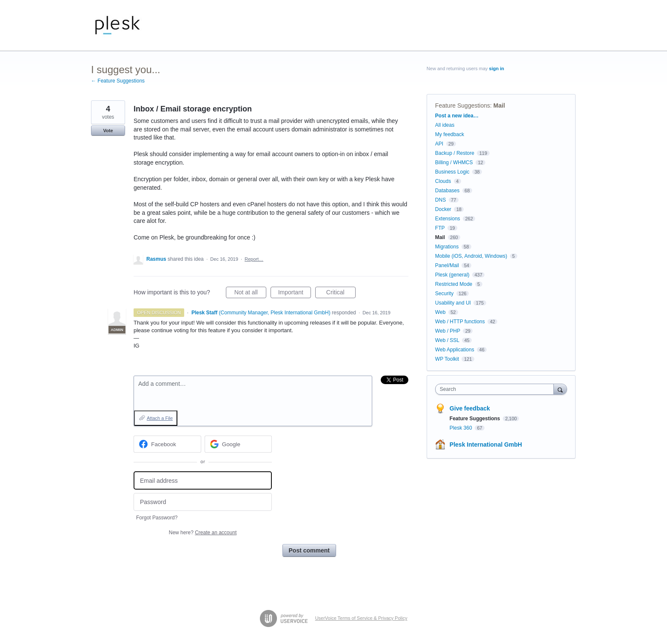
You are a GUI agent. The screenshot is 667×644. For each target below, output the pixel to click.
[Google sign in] (238, 444)
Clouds (443, 181)
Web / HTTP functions (460, 322)
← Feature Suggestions (118, 81)
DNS (440, 200)
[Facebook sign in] (167, 444)
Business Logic (452, 172)
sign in (497, 68)
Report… (254, 259)
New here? (203, 533)
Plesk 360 (462, 428)
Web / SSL (447, 340)
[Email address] (203, 480)
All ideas (445, 125)
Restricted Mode (454, 284)
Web (440, 312)
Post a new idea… (457, 116)
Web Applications (455, 350)
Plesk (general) (452, 275)
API (439, 144)
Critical (341, 294)
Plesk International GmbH (486, 445)
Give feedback (470, 408)
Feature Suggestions (463, 105)
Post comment (309, 550)
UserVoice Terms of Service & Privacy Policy (361, 618)
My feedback (450, 134)
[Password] (203, 502)
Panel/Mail (447, 265)
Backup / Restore (455, 153)
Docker (443, 209)
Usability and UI (453, 303)
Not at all (250, 294)
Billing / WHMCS (454, 162)
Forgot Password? (157, 518)
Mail (499, 105)
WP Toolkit (447, 359)
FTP (440, 228)
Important (295, 294)
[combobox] (497, 389)
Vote (108, 131)
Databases (447, 191)
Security (444, 294)
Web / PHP (448, 331)
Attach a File (160, 418)
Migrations (447, 247)
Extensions (448, 219)
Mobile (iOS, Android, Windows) (471, 256)
